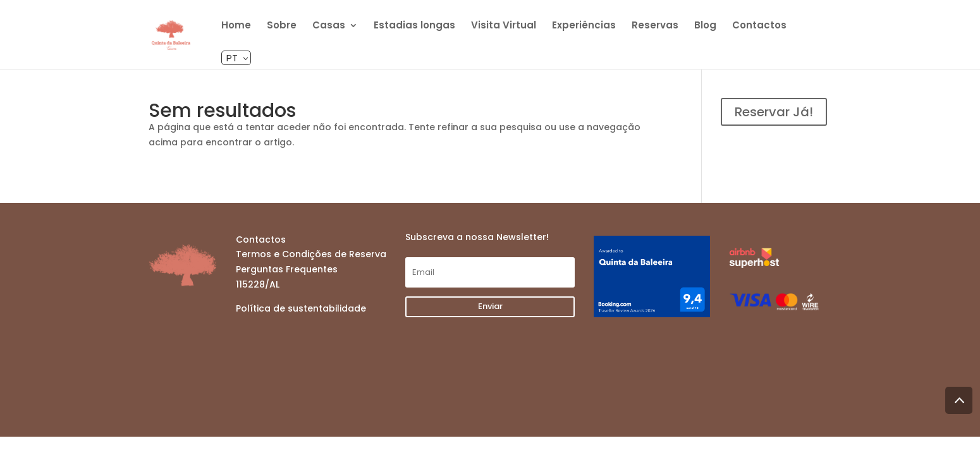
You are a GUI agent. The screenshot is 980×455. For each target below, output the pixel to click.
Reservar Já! (774, 112)
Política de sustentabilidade (301, 308)
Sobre (282, 26)
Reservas (655, 26)
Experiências (584, 26)
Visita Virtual (504, 26)
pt (232, 58)
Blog (705, 26)
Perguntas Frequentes (287, 269)
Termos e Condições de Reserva (311, 254)
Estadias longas (414, 26)
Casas (329, 26)
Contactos (759, 26)
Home (236, 26)
